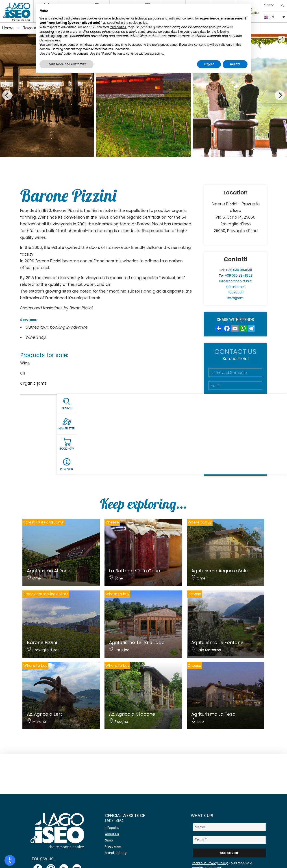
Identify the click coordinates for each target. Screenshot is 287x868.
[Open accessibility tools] (10, 860)
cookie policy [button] (138, 23)
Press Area (113, 846)
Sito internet (235, 287)
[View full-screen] (282, 39)
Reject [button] (209, 64)
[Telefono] (235, 398)
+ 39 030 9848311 (239, 270)
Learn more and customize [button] (66, 64)
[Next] (280, 95)
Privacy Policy (244, 442)
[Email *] (229, 840)
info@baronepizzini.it (235, 281)
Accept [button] (235, 64)
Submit (235, 461)
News (109, 840)
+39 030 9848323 (239, 276)
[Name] (229, 827)
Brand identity (116, 853)
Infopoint (112, 828)
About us (112, 834)
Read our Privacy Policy (210, 863)
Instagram (235, 298)
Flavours (30, 28)
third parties (118, 27)
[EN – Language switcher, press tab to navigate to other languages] (274, 17)
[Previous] (7, 95)
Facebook (235, 292)
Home (8, 28)
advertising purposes (54, 36)
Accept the (234, 442)
